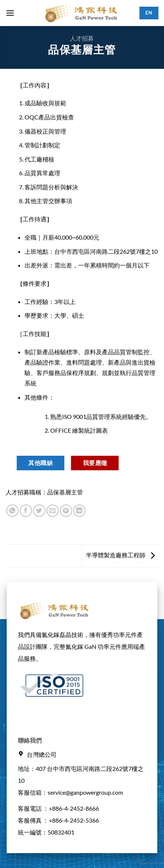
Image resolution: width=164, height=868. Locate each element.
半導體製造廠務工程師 (120, 555)
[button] (10, 13)
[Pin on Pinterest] (66, 511)
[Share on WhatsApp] (12, 511)
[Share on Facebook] (26, 511)
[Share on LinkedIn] (79, 511)
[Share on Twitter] (39, 511)
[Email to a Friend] (53, 511)
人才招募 (82, 38)
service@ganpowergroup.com (85, 792)
